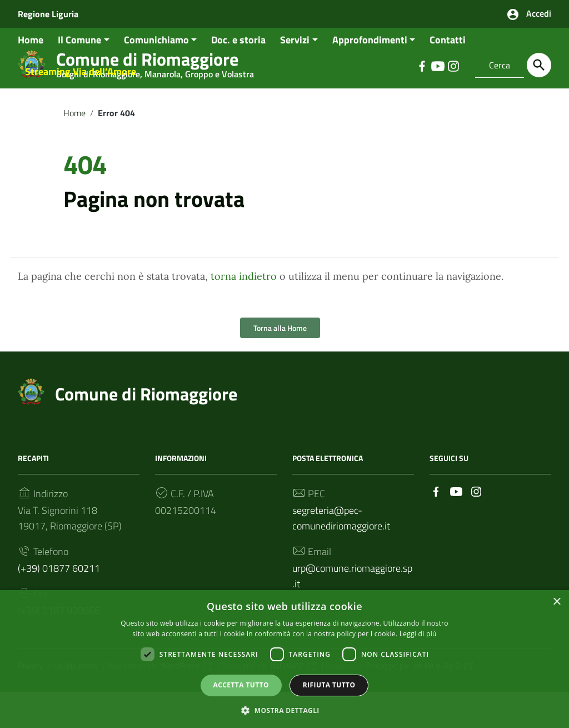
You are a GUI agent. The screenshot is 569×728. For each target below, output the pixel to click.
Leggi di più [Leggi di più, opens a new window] (418, 633)
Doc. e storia (238, 76)
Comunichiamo (156, 76)
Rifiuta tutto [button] (329, 684)
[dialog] (284, 658)
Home (31, 76)
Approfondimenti (370, 76)
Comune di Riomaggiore (146, 430)
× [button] (556, 601)
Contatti (448, 76)
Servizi (295, 76)
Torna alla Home (280, 364)
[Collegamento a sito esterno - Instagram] (476, 527)
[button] (284, 709)
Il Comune (79, 76)
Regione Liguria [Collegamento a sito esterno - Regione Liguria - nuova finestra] (48, 14)
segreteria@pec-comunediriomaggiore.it (341, 554)
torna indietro (244, 312)
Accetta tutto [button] (241, 684)
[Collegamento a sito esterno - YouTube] (456, 527)
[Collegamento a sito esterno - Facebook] (436, 527)
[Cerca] (539, 65)
